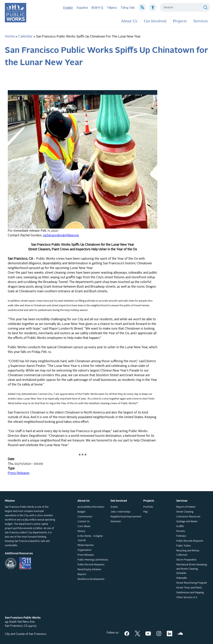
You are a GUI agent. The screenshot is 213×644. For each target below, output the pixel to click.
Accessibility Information (91, 507)
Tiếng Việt (127, 8)
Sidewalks (182, 578)
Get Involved (155, 21)
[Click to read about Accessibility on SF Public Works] (153, 9)
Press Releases (19, 473)
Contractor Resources (188, 517)
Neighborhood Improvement (126, 517)
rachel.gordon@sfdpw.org (61, 236)
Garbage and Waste (187, 522)
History (81, 531)
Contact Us (84, 522)
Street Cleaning (185, 512)
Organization (84, 550)
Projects (180, 21)
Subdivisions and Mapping (190, 593)
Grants (114, 507)
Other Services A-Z (187, 598)
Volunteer (116, 522)
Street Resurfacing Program (192, 583)
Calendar (25, 37)
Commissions (85, 517)
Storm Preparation (186, 560)
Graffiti (180, 527)
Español (82, 8)
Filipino (112, 8)
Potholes (181, 536)
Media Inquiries (86, 545)
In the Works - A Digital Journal (90, 538)
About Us (129, 21)
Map (146, 512)
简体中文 (97, 8)
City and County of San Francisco (26, 634)
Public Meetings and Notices (93, 560)
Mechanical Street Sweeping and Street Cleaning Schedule (192, 569)
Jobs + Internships (120, 512)
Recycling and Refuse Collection (188, 553)
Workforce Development (91, 579)
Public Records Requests (91, 565)
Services (200, 21)
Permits (181, 531)
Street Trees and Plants (189, 588)
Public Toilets (184, 546)
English (68, 8)
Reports (82, 574)
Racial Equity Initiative (89, 570)
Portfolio (148, 507)
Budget (81, 512)
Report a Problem (186, 507)
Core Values (84, 527)
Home (10, 37)
